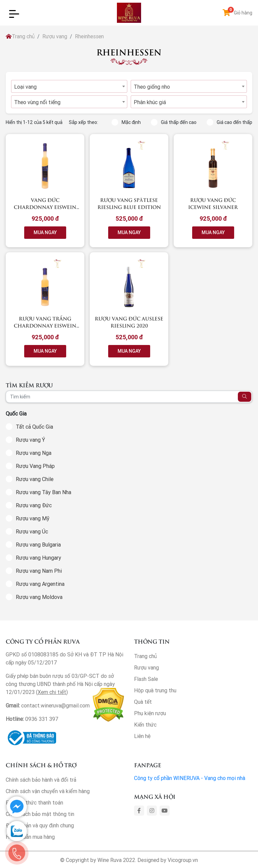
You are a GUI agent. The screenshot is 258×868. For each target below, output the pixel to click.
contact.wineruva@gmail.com (55, 705)
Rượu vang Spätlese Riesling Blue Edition (129, 203)
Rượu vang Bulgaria (38, 545)
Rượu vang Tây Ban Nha (44, 492)
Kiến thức (145, 725)
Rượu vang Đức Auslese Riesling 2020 (129, 322)
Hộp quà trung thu (155, 690)
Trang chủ (20, 36)
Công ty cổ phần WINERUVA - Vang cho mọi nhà (190, 778)
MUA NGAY (45, 232)
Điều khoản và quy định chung (40, 825)
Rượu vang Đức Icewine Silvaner (213, 203)
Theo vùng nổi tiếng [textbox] (37, 102)
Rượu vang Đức (34, 505)
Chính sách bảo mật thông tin (40, 814)
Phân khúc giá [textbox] (150, 102)
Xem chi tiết (52, 692)
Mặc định (126, 122)
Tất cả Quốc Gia (34, 427)
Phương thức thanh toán (34, 802)
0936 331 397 (42, 719)
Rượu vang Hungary (38, 558)
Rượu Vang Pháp (35, 466)
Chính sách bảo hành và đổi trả (41, 780)
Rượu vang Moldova (39, 597)
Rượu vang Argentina (40, 584)
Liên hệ (142, 736)
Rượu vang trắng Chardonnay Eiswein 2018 (45, 325)
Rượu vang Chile (35, 479)
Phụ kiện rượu (150, 713)
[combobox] (69, 86)
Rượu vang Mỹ (33, 518)
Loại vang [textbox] (25, 87)
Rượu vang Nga (34, 453)
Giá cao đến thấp (229, 122)
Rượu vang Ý (30, 440)
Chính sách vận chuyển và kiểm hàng (48, 791)
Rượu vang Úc (32, 531)
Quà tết (143, 702)
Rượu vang (55, 36)
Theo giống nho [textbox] (152, 87)
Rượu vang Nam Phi (39, 571)
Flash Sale (146, 679)
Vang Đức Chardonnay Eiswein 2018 (45, 207)
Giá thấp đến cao (174, 122)
